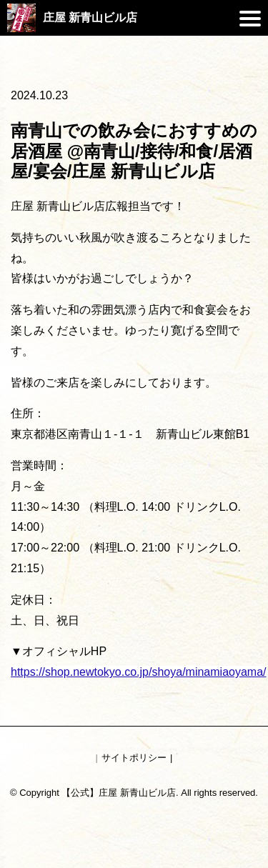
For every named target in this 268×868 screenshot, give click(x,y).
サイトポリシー (134, 758)
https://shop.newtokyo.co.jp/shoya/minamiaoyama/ (139, 672)
